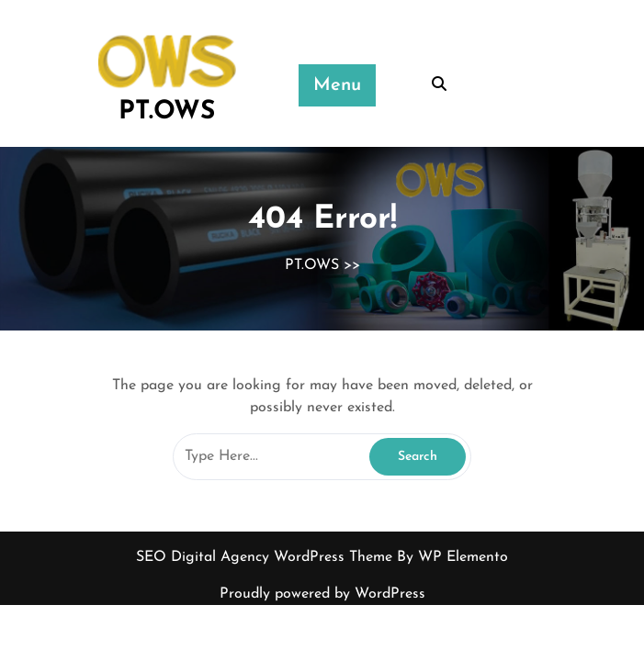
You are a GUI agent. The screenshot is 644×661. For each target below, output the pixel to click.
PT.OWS (167, 112)
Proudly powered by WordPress (322, 594)
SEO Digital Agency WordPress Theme (266, 557)
